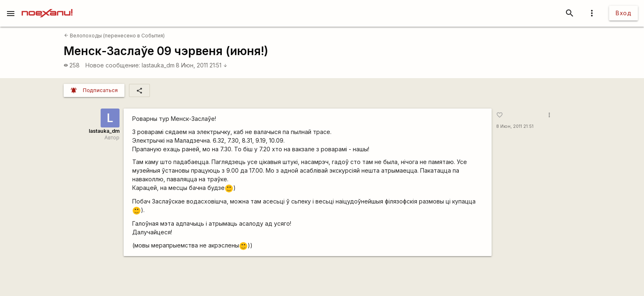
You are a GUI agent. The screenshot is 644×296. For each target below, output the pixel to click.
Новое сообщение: (113, 65)
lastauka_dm (158, 65)
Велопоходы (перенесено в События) (114, 36)
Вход (623, 13)
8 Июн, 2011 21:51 (202, 65)
